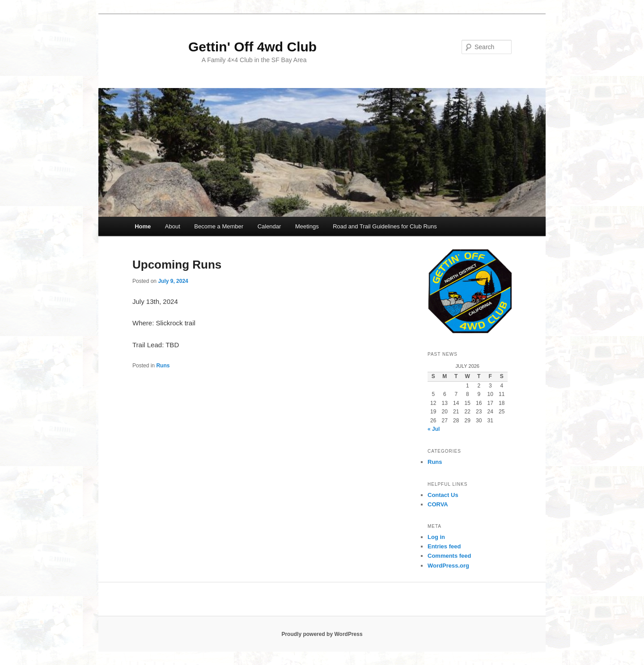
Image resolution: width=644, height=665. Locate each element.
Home (143, 226)
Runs (163, 366)
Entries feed (444, 546)
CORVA (438, 504)
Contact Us (443, 495)
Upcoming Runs (177, 265)
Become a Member (219, 226)
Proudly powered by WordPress (322, 634)
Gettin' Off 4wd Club (225, 47)
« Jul (434, 429)
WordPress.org (448, 566)
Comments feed (449, 556)
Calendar (269, 226)
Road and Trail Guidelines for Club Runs (385, 226)
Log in (436, 537)
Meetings (307, 226)
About (173, 226)
